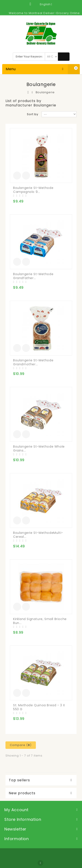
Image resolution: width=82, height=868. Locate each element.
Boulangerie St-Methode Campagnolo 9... (33, 190)
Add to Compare (26, 176)
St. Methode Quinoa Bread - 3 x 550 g (39, 707)
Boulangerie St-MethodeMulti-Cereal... (38, 535)
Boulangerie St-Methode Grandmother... (33, 362)
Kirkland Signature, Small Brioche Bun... (40, 621)
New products (22, 793)
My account (17, 810)
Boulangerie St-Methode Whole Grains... (39, 448)
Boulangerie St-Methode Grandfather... (33, 276)
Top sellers (19, 780)
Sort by (33, 114)
